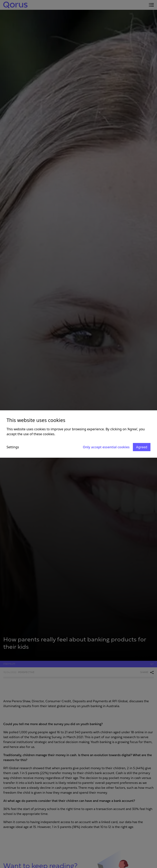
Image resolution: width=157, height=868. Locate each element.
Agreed (142, 447)
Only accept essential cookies (106, 447)
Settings (13, 447)
